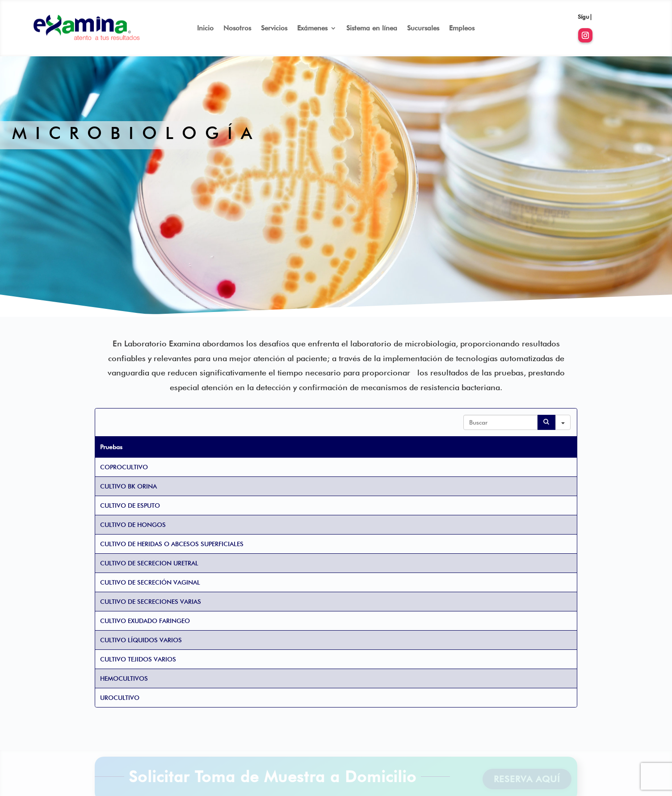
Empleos (462, 29)
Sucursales (423, 29)
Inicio (205, 29)
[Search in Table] (500, 422)
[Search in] (563, 422)
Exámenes (312, 29)
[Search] (546, 422)
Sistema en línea (372, 29)
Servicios (274, 29)
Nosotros (237, 29)
